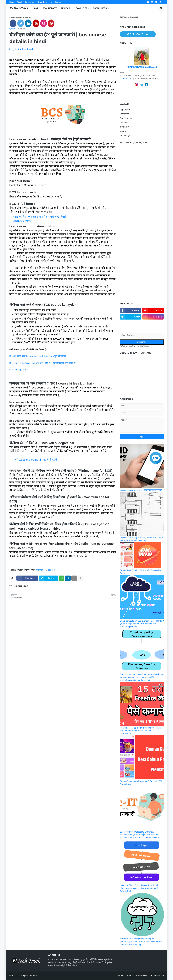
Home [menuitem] (36, 8)
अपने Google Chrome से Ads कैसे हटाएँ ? (36, 460)
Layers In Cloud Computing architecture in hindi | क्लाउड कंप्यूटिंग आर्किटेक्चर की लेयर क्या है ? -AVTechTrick (140, 888)
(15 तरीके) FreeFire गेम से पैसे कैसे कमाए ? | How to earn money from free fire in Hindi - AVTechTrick (141, 731)
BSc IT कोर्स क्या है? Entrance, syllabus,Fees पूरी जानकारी (38, 356)
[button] (161, 8)
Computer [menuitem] (82, 8)
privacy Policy (42, 2)
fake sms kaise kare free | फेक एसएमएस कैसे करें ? (141, 490)
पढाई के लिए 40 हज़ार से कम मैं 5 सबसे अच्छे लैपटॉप (40, 217)
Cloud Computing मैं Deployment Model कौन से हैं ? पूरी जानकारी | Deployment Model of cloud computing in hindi (142, 624)
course (51, 570)
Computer (22, 28)
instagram (124, 127)
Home (12, 2)
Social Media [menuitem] (100, 8)
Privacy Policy (157, 976)
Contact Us (29, 2)
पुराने (113, 595)
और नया (14, 595)
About (19, 2)
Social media (126, 118)
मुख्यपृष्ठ (12, 28)
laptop (123, 131)
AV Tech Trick (19, 8)
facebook (124, 123)
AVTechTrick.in (127, 78)
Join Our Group (138, 34)
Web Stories (56, 2)
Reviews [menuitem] (65, 8)
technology (125, 135)
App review (125, 110)
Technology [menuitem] (50, 8)
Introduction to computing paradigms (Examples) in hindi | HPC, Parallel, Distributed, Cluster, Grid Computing (141, 942)
